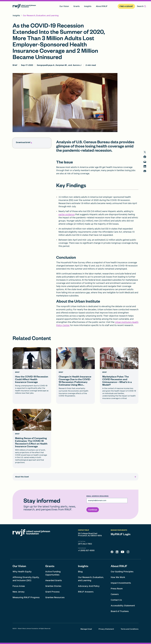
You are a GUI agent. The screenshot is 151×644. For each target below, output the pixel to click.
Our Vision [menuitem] (64, 6)
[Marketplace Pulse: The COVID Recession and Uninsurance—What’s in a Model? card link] (119, 376)
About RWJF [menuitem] (102, 6)
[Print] (146, 173)
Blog (80, 572)
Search (141, 6)
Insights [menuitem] (88, 6)
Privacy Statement (106, 629)
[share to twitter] (146, 152)
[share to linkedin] (146, 168)
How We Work (118, 577)
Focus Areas (19, 586)
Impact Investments (121, 583)
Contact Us (116, 600)
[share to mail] (146, 163)
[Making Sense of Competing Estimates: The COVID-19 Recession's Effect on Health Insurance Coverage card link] (32, 438)
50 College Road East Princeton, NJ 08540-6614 (90, 535)
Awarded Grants (54, 580)
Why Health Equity (22, 572)
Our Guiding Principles (122, 572)
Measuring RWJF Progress (26, 597)
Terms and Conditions (130, 629)
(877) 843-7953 (85, 544)
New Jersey (19, 592)
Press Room (117, 589)
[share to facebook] (146, 157)
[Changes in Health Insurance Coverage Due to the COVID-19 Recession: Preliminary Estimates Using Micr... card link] (75, 376)
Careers (115, 594)
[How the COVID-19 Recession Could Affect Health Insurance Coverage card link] (32, 376)
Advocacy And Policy (89, 586)
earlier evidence (67, 214)
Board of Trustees (120, 611)
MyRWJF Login (121, 534)
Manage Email (86, 629)
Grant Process (52, 592)
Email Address (97, 496)
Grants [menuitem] (76, 6)
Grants (50, 566)
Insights (83, 566)
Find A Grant (126, 6)
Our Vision (19, 566)
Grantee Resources (55, 597)
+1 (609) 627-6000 (86, 550)
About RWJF (119, 566)
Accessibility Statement (123, 606)
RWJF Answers (86, 592)
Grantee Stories (53, 586)
